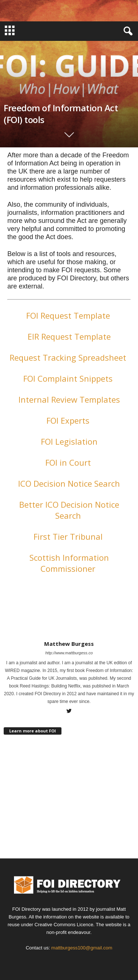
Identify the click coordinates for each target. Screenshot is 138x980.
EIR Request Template (69, 336)
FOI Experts (69, 420)
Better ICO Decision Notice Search (69, 510)
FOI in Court (69, 462)
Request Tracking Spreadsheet (69, 357)
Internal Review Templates (69, 399)
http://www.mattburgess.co (69, 653)
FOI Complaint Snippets (69, 378)
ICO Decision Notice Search (69, 483)
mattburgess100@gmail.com (82, 948)
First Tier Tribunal (69, 536)
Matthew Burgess (69, 644)
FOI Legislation (69, 441)
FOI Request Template (69, 315)
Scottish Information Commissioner (69, 563)
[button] (127, 31)
